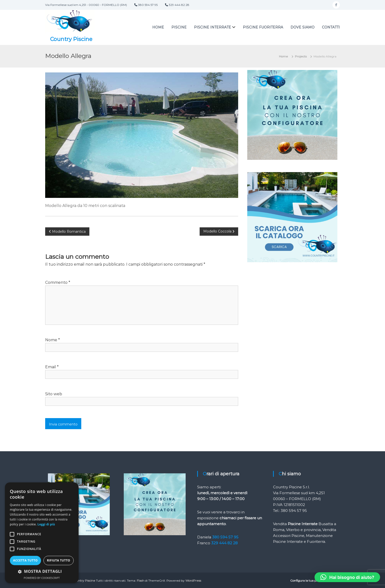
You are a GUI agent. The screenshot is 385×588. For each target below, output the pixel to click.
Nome (53, 340)
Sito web (54, 394)
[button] (347, 577)
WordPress (193, 580)
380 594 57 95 (225, 537)
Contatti (331, 27)
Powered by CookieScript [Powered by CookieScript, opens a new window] (42, 578)
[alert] (42, 533)
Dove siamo (302, 27)
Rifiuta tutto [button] (59, 560)
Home (158, 27)
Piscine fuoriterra (263, 27)
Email (52, 367)
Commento (58, 282)
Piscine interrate (213, 27)
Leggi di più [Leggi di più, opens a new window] (46, 524)
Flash (140, 580)
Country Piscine (71, 39)
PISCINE (179, 27)
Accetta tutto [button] (25, 560)
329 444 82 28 (224, 543)
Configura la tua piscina (307, 580)
